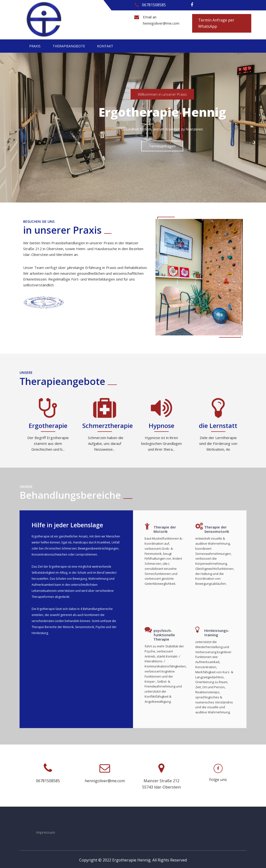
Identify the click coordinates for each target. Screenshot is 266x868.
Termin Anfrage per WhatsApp (216, 23)
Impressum (45, 831)
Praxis (35, 46)
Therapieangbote (69, 46)
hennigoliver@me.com (161, 23)
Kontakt (105, 46)
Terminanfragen (162, 146)
